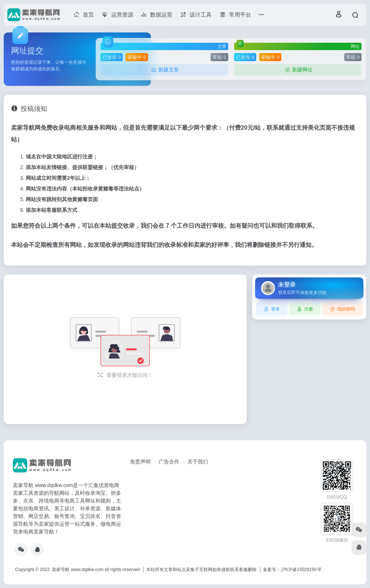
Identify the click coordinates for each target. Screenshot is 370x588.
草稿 (219, 57)
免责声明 (140, 462)
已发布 (112, 57)
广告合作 (169, 462)
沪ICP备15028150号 (301, 570)
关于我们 (198, 462)
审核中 (137, 57)
